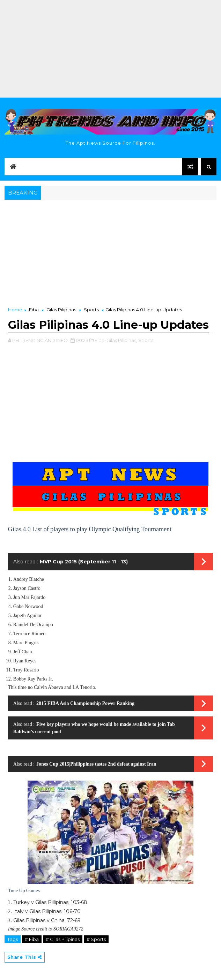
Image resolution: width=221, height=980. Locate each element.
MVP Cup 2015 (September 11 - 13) (84, 562)
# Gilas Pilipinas (63, 939)
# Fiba (32, 939)
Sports (91, 310)
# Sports (96, 939)
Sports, (146, 340)
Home (15, 310)
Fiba (34, 310)
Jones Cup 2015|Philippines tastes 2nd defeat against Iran (96, 764)
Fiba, (100, 340)
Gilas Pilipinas (61, 310)
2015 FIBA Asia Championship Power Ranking (85, 703)
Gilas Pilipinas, (122, 340)
